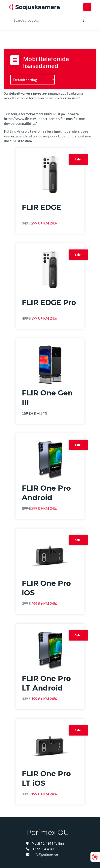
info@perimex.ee (42, 855)
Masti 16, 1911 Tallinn (45, 843)
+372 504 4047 (40, 849)
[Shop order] (33, 80)
